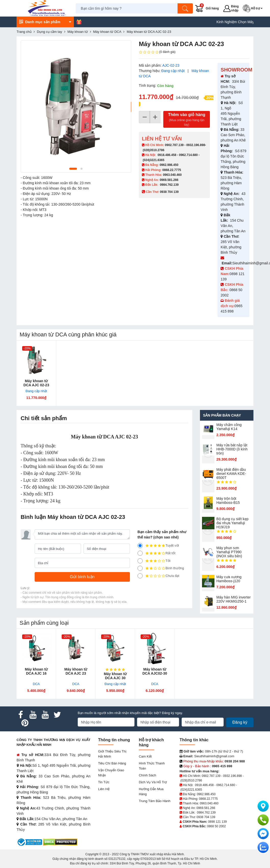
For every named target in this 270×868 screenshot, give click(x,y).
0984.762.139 (169, 185)
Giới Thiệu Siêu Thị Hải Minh (112, 754)
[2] (140, 568)
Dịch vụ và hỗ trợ (153, 782)
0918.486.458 (167, 155)
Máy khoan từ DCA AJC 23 (76, 671)
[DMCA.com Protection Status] (60, 842)
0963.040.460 (172, 175)
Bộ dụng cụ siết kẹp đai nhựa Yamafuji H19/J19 (233, 523)
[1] (140, 576)
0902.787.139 (174, 145)
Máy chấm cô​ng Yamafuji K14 (229, 427)
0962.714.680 (188, 155)
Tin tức (104, 782)
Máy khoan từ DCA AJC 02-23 (36, 383)
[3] (140, 561)
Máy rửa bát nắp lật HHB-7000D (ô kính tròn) (232, 449)
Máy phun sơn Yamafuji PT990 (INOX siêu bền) (229, 552)
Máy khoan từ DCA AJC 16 (36, 671)
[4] (140, 553)
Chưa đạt (158, 576)
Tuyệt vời (158, 546)
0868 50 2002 (216, 826)
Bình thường (161, 568)
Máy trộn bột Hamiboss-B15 (228, 501)
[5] (140, 546)
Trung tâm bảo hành (155, 801)
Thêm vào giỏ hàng (187, 120)
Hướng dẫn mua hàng (151, 792)
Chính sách (147, 775)
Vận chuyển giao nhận (111, 773)
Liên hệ (104, 789)
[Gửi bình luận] (82, 577)
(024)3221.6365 (153, 160)
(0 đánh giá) (157, 52)
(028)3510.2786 (153, 150)
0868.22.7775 (172, 170)
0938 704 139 (206, 817)
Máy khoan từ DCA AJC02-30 (155, 671)
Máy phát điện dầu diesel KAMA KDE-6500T (231, 474)
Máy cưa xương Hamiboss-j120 (229, 579)
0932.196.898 (195, 145)
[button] (254, 8)
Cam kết (145, 756)
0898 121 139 (217, 822)
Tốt (154, 561)
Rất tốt (157, 553)
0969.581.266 (169, 180)
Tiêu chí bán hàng (112, 763)
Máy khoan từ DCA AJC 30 (115, 676)
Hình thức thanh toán (152, 766)
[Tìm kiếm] (185, 8)
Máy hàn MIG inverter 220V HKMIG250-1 (234, 599)
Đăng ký (240, 722)
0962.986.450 (169, 165)
